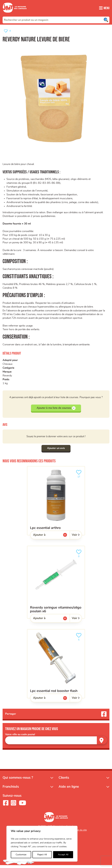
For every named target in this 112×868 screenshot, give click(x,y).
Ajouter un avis (56, 451)
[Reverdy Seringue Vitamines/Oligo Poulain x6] (56, 585)
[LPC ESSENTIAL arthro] (56, 503)
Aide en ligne (69, 789)
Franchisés (11, 789)
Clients (64, 780)
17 (79, 476)
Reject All (42, 855)
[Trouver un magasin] (102, 743)
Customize (21, 855)
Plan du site (81, 833)
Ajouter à (46, 538)
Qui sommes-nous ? (18, 780)
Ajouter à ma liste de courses (56, 411)
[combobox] (56, 20)
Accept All (63, 855)
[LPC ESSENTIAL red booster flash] (56, 666)
